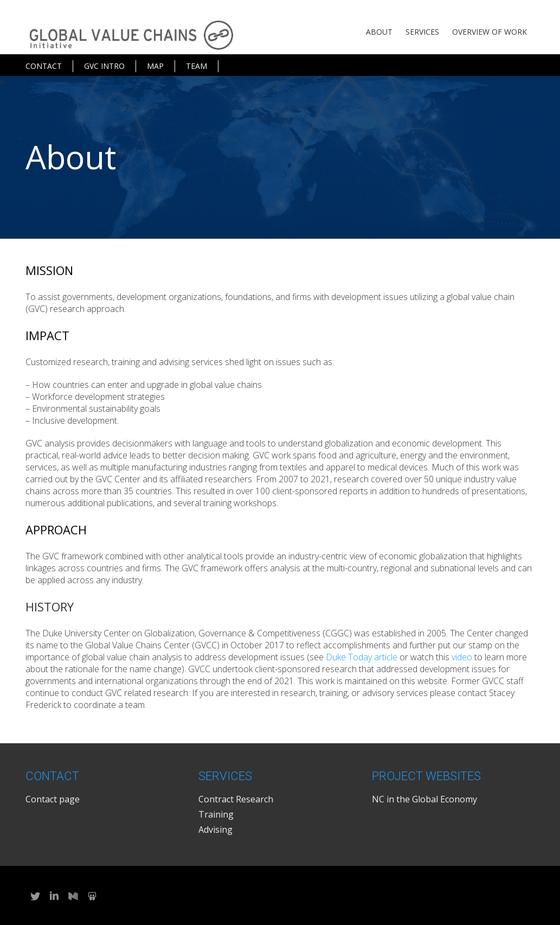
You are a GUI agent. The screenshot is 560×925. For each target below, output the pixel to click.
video (462, 657)
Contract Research (236, 799)
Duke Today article (362, 657)
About (379, 32)
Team (197, 66)
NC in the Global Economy (424, 799)
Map (155, 66)
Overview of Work (490, 32)
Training (216, 814)
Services (422, 32)
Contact (44, 66)
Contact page (53, 799)
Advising (215, 830)
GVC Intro (104, 66)
